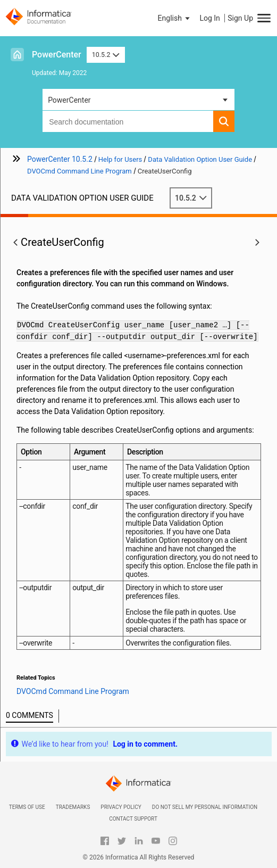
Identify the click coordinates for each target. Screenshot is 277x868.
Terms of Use (27, 807)
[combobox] (128, 121)
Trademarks (73, 807)
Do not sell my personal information (205, 807)
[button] (175, 18)
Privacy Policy (121, 807)
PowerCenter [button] (69, 100)
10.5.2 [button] (106, 55)
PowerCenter (57, 55)
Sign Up (240, 18)
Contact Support (133, 819)
